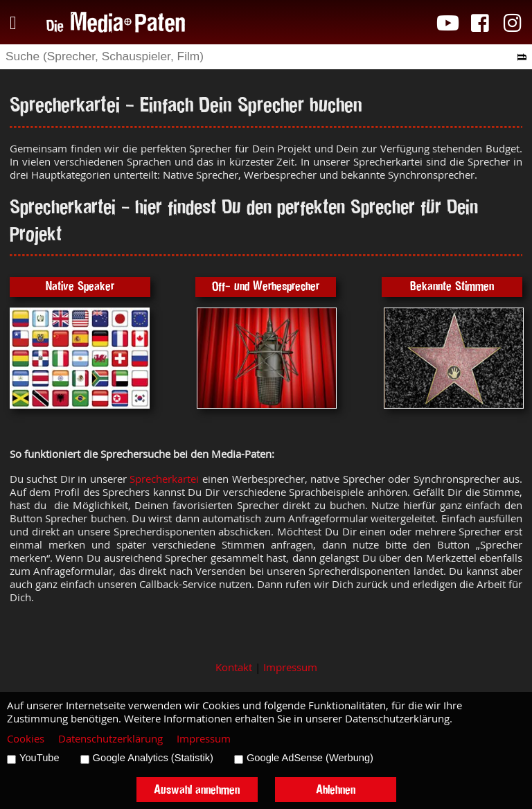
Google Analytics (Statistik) (153, 758)
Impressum (290, 667)
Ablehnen (336, 789)
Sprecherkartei (164, 479)
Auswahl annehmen (197, 789)
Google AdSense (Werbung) (310, 758)
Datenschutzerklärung (110, 739)
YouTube (39, 758)
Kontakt (234, 667)
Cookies (26, 739)
